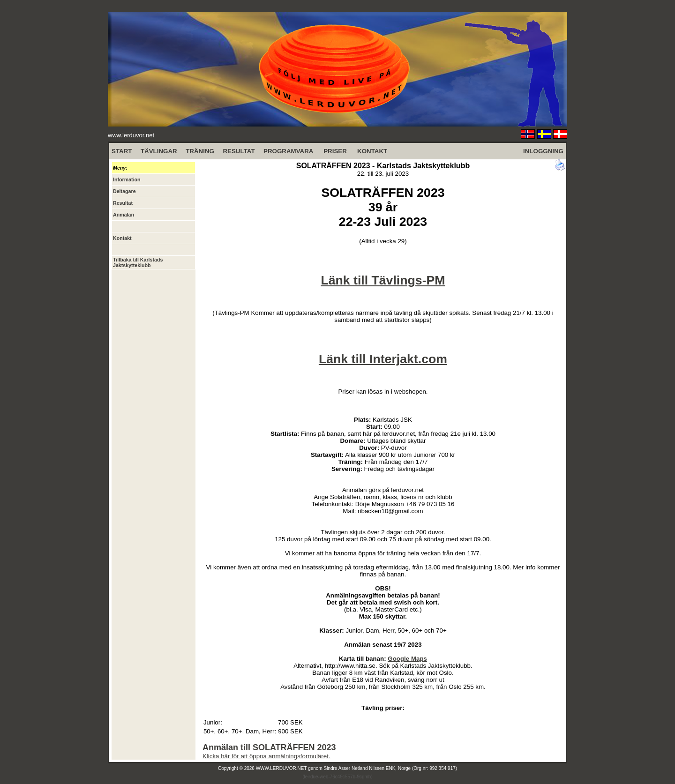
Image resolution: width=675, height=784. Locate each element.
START (122, 151)
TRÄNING (200, 151)
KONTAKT (372, 151)
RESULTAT (239, 151)
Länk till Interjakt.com (383, 359)
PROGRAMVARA (288, 151)
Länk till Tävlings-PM (383, 280)
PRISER (335, 151)
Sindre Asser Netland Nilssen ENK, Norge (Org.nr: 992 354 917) (391, 768)
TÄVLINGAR (159, 151)
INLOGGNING (543, 151)
